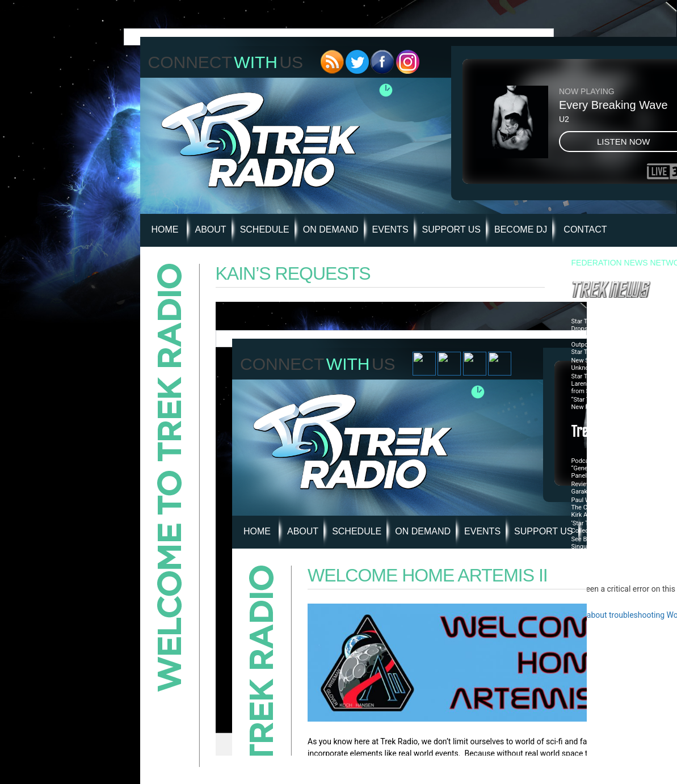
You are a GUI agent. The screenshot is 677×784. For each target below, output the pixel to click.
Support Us (451, 229)
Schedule (265, 229)
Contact (585, 229)
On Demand (331, 229)
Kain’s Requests (293, 273)
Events (390, 229)
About (211, 229)
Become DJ (521, 229)
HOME (165, 229)
